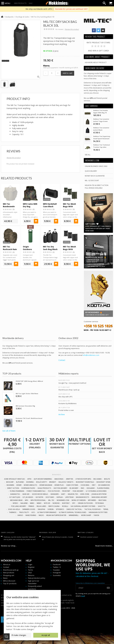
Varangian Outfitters (98, 512)
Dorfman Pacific (28, 488)
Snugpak (41, 509)
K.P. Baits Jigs (15, 497)
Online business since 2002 (96, 166)
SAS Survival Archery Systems (83, 506)
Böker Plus (59, 485)
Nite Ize (47, 503)
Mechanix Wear (16, 500)
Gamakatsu (15, 494)
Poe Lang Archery (19, 506)
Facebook (57, 564)
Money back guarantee (95, 176)
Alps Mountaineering (43, 479)
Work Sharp (86, 515)
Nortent (66, 503)
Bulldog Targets (66, 482)
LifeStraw (69, 497)
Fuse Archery (78, 491)
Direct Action (13, 488)
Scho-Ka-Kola (14, 509)
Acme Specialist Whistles (14, 479)
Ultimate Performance (47, 512)
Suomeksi (57, 575)
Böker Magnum (46, 485)
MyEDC (15, 503)
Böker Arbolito (30, 485)
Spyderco (60, 509)
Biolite (107, 479)
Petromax (100, 503)
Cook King (85, 485)
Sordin (51, 509)
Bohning (30, 482)
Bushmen (10, 485)
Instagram (57, 573)
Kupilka (60, 497)
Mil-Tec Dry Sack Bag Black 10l (43, 17)
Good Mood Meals (40, 494)
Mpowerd (92, 500)
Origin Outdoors (85, 503)
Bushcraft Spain (103, 482)
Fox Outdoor (54, 491)
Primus (31, 506)
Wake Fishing (31, 515)
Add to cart (68, 73)
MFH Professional (38, 500)
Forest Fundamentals (36, 491)
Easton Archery (60, 488)
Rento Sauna (54, 506)
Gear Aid (26, 494)
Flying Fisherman (17, 491)
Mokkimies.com (63, 500)
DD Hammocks (104, 485)
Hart (63, 494)
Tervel (106, 509)
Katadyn (39, 497)
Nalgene (24, 503)
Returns (31, 575)
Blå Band (20, 482)
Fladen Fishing (103, 488)
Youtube (56, 570)
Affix (29, 479)
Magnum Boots (83, 497)
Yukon (96, 515)
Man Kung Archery (99, 497)
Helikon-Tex (73, 494)
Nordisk (56, 503)
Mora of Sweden (79, 500)
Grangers (55, 494)
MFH (27, 500)
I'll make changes (19, 635)
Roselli (65, 506)
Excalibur (91, 488)
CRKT (94, 485)
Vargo (20, 515)
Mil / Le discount (92, 180)
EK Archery (74, 488)
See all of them (9, 431)
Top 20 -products (10, 584)
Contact (62, 360)
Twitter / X (57, 567)
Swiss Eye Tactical (74, 509)
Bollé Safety (42, 482)
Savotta (102, 506)
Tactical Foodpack (92, 509)
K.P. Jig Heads (28, 497)
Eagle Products (44, 488)
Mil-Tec (51, 500)
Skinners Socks (29, 509)
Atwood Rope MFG (83, 479)
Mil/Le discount (9, 581)
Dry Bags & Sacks (22, 17)
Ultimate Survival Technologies (73, 512)
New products (20, 3)
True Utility (24, 512)
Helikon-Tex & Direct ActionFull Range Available (97, 186)
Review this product (72, 29)
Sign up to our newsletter (34, 582)
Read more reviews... (104, 546)
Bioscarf (10, 482)
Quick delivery (91, 171)
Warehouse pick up (11, 570)
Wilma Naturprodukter (56, 515)
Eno (83, 488)
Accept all (46, 635)
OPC (74, 503)
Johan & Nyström (99, 494)
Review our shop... (9, 546)
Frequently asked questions (35, 588)
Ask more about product (96, 62)
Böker (19, 485)
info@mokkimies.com (91, 355)
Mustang (102, 500)
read (83, 596)
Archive (62, 414)
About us (7, 564)
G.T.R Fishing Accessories (96, 491)
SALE (31, 3)
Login (30, 564)
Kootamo (50, 497)
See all (88, 155)
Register (31, 567)
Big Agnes (98, 479)
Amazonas (59, 479)
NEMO (39, 503)
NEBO (32, 503)
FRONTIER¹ (66, 491)
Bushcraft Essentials (85, 482)
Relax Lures (41, 506)
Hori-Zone (85, 494)
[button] (4, 61)
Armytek (69, 479)
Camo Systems (72, 485)
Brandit (53, 482)
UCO (33, 512)
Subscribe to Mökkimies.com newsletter (90, 583)
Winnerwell (74, 515)
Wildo (41, 515)
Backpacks (10, 17)
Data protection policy (37, 578)
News (5, 578)
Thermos (13, 512)
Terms (30, 570)
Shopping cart (9, 575)
